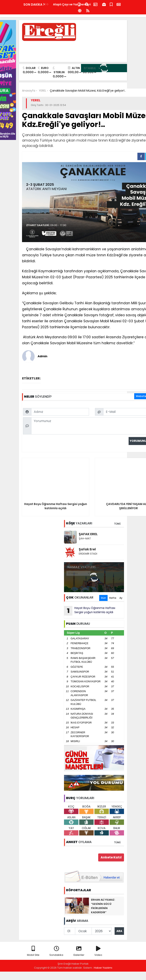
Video (98, 951)
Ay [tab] (121, 598)
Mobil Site (33, 951)
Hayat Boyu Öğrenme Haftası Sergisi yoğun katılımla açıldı (90, 611)
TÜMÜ (117, 524)
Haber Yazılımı (103, 968)
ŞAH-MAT (85, 538)
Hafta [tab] (113, 598)
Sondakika (56, 951)
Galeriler (79, 951)
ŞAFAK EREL (88, 534)
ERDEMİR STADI (88, 554)
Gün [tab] (103, 598)
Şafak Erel (87, 549)
